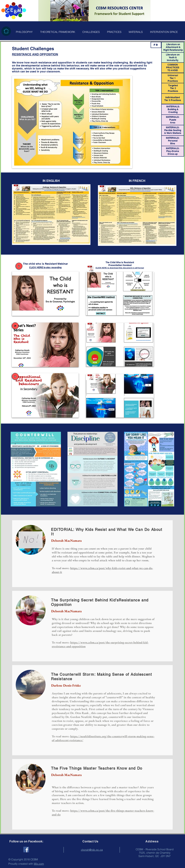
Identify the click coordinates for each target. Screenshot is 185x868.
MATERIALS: (173, 127)
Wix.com (39, 864)
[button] (24, 32)
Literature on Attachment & (173, 46)
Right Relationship (173, 50)
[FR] (156, 45)
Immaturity (173, 60)
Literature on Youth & (173, 56)
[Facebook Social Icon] (26, 850)
